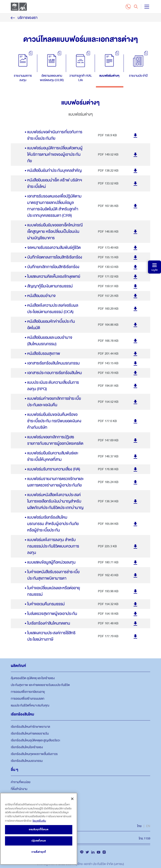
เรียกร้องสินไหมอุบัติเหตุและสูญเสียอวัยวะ (36, 740)
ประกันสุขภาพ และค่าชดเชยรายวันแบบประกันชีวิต (40, 685)
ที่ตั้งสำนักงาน (19, 789)
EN (148, 826)
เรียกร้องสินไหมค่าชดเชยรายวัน (30, 734)
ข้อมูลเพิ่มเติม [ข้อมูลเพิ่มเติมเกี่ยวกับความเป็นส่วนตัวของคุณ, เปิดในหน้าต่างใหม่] (39, 821)
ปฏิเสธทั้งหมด (39, 841)
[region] (39, 829)
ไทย (139, 826)
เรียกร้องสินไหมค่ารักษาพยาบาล (30, 727)
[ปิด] (72, 799)
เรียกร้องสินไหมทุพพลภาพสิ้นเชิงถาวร (34, 754)
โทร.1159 (144, 838)
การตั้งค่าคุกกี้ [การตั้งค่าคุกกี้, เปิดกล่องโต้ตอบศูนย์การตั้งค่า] (39, 852)
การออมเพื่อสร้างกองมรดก (28, 699)
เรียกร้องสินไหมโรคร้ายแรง (27, 747)
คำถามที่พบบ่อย (21, 782)
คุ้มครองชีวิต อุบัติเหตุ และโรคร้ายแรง (33, 678)
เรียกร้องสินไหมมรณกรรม (27, 761)
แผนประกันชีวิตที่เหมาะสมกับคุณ (30, 705)
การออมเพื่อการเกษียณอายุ (28, 692)
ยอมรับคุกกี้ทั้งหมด (39, 830)
